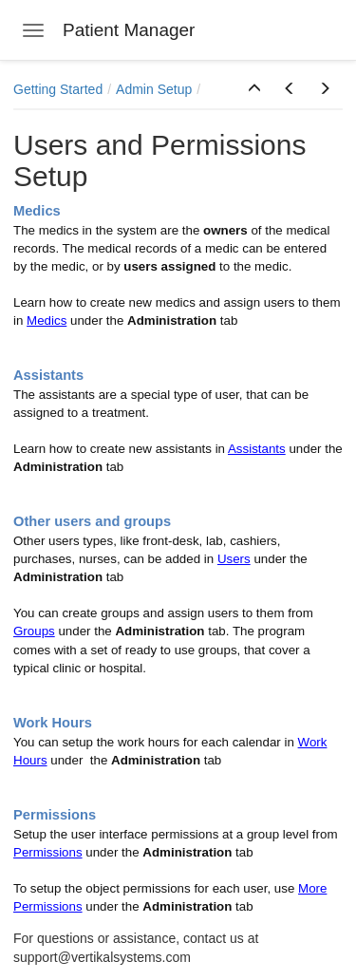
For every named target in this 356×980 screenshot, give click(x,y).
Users (234, 559)
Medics (47, 320)
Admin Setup (154, 89)
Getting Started (58, 89)
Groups (34, 631)
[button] (254, 89)
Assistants (257, 449)
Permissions (48, 852)
